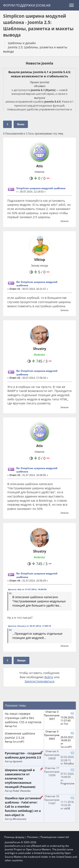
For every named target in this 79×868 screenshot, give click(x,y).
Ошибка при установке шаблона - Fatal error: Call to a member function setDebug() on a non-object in (23, 807)
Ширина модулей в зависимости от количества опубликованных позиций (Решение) (20, 778)
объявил (40, 86)
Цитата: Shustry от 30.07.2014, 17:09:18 (29, 626)
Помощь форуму (14, 837)
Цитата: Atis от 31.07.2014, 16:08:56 (27, 589)
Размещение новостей (55, 837)
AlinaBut (69, 763)
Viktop (40, 260)
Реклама (32, 837)
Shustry (40, 349)
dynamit (17, 761)
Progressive (67, 783)
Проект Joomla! (40, 82)
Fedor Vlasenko (22, 791)
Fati (15, 726)
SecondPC (19, 741)
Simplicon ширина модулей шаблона (41, 188)
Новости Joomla (39, 63)
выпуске (40, 98)
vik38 (67, 808)
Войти (49, 677)
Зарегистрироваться (39, 681)
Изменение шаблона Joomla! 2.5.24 (20, 735)
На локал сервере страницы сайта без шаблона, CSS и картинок (23, 718)
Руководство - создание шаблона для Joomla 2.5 (23, 755)
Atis (39, 166)
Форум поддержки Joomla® (27, 5)
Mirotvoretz (20, 819)
